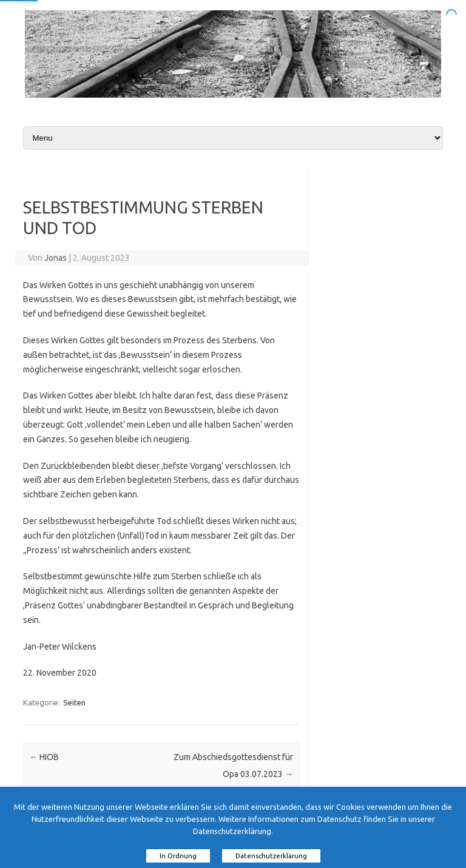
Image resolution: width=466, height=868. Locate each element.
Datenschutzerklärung (271, 856)
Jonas (56, 258)
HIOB (44, 757)
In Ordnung (178, 856)
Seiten (74, 702)
